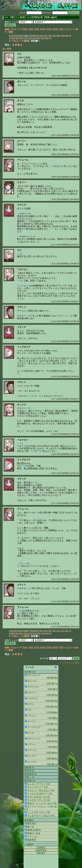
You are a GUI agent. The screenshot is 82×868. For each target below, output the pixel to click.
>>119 (29, 588)
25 (41, 38)
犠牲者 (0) (29, 768)
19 (15, 38)
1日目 (24, 29)
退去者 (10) (30, 781)
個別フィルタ (11, 22)
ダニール (22, 82)
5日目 (49, 29)
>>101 (31, 164)
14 (56, 36)
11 (44, 36)
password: (55, 13)
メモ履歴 (24, 41)
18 (11, 38)
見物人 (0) (29, 777)
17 (69, 36)
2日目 (30, 29)
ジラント (22, 307)
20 (20, 38)
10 (39, 36)
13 (52, 36)
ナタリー (22, 182)
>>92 (28, 408)
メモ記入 (14, 41)
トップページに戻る (69, 663)
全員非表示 (41, 850)
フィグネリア (24, 347)
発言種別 (29, 820)
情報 (7, 29)
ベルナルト (23, 269)
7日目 (61, 29)
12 (48, 36)
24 (37, 38)
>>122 (20, 611)
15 (61, 36)
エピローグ (70, 29)
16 (65, 36)
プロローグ (15, 29)
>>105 (20, 281)
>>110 (20, 254)
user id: (31, 13)
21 (24, 38)
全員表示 (41, 848)
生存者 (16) (30, 672)
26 (45, 38)
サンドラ (22, 405)
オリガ (20, 101)
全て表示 (7, 49)
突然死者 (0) (31, 774)
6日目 (55, 29)
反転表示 (41, 853)
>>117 (40, 451)
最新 (11, 32)
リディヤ (22, 205)
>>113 (31, 396)
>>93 (53, 166)
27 (49, 38)
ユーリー (22, 141)
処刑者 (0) (29, 771)
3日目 (36, 29)
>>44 (28, 286)
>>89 (19, 236)
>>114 (20, 443)
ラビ (19, 54)
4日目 (43, 29)
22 (28, 38)
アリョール (23, 160)
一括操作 (29, 844)
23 (32, 38)
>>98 (19, 214)
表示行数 (44, 658)
